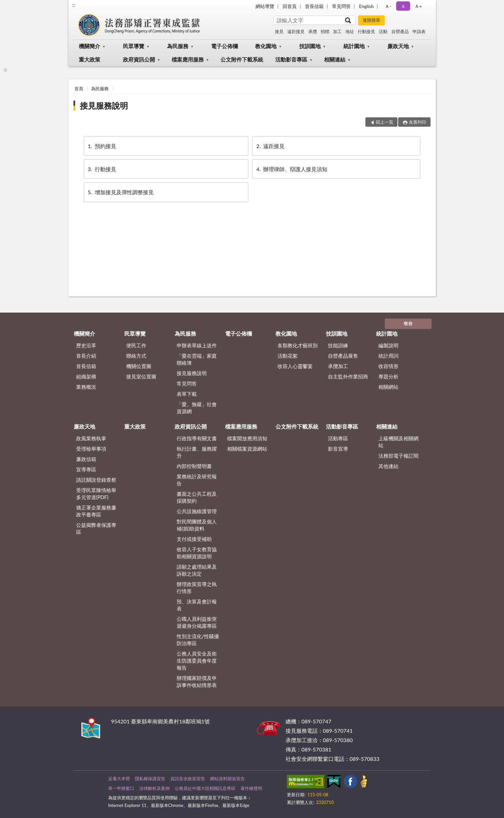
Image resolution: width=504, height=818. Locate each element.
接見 (279, 31)
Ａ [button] (403, 6)
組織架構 (86, 376)
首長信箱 (314, 6)
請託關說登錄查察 (96, 480)
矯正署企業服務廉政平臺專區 (96, 511)
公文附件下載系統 (242, 59)
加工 (337, 31)
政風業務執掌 (91, 438)
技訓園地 (310, 46)
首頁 (79, 89)
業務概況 (86, 387)
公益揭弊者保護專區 (96, 528)
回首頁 (290, 6)
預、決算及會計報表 (197, 605)
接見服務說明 (104, 105)
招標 (325, 31)
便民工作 (136, 345)
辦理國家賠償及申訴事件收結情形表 (197, 681)
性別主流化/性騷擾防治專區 (198, 640)
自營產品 (400, 31)
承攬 (313, 31)
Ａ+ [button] (418, 6)
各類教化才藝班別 (298, 345)
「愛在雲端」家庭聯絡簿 (197, 359)
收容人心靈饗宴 (295, 366)
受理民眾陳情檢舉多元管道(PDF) (96, 494)
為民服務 (178, 46)
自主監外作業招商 (348, 376)
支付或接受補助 (194, 539)
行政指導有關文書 (197, 438)
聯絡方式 (136, 356)
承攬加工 (338, 366)
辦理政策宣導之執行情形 (197, 588)
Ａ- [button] (388, 6)
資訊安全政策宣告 (188, 779)
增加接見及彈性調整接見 (120, 192)
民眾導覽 (134, 46)
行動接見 (366, 31)
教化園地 (266, 46)
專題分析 (388, 376)
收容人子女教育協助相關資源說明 (197, 553)
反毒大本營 (119, 779)
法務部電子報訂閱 (398, 456)
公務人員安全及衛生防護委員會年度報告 (197, 661)
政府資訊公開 (139, 59)
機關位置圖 (139, 366)
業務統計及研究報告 (197, 480)
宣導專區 (86, 469)
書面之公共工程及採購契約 (197, 497)
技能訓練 (338, 345)
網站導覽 (265, 6)
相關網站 (388, 387)
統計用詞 (388, 356)
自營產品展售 (343, 356)
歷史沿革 (86, 345)
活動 (383, 31)
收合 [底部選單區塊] (408, 323)
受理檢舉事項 (91, 449)
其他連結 (388, 466)
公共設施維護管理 (197, 511)
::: (74, 5)
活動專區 (338, 438)
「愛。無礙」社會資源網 (197, 408)
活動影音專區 (291, 59)
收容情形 (388, 366)
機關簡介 (90, 46)
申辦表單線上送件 (197, 345)
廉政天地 (398, 46)
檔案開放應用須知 (247, 438)
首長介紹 (86, 356)
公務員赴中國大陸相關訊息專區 (205, 788)
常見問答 (341, 6)
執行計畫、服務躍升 (197, 452)
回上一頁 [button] (384, 122)
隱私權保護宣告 (150, 779)
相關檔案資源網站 (247, 449)
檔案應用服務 (188, 59)
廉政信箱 (86, 459)
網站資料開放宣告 (227, 779)
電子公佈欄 (224, 46)
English (366, 6)
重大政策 (90, 59)
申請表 (419, 31)
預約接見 (102, 146)
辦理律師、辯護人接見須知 (291, 169)
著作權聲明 (251, 788)
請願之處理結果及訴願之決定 (197, 570)
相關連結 (335, 59)
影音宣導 (338, 449)
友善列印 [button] (417, 122)
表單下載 (187, 394)
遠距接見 (296, 31)
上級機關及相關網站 (398, 442)
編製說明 (388, 345)
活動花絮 (288, 356)
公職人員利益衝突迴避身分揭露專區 (197, 622)
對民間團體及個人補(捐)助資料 (197, 525)
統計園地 (354, 46)
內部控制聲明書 (194, 466)
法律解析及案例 (154, 788)
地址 (350, 31)
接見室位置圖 (141, 376)
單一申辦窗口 (121, 788)
